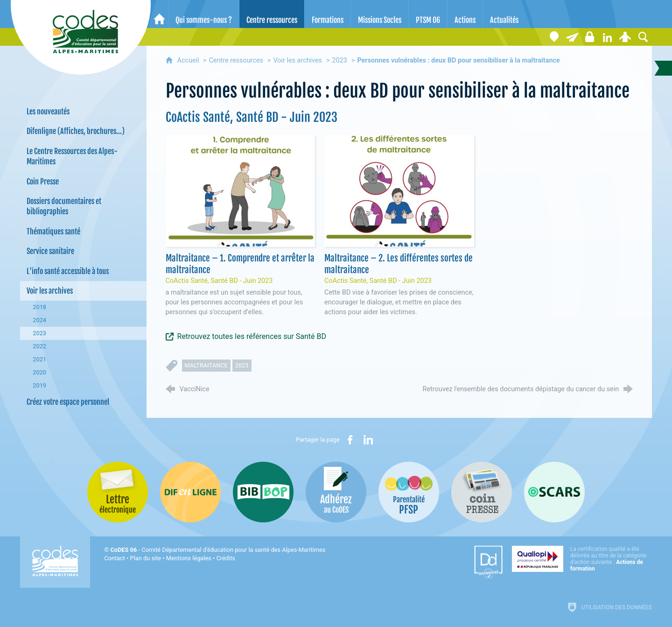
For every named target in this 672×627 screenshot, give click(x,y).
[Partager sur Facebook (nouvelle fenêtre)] (350, 440)
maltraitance (206, 365)
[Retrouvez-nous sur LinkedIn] (608, 37)
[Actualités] (504, 14)
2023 (340, 60)
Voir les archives (297, 60)
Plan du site (146, 558)
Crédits (226, 558)
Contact (115, 558)
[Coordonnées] (554, 37)
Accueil (189, 60)
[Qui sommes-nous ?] (204, 14)
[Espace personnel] (625, 37)
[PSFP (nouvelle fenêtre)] (409, 492)
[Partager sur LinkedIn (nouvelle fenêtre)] (368, 440)
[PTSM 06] (428, 14)
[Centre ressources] (272, 14)
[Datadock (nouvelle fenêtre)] (488, 562)
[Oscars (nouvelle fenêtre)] (554, 492)
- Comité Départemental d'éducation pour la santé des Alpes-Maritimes (218, 550)
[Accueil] (159, 14)
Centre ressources (236, 60)
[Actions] (465, 14)
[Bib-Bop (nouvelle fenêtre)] (263, 492)
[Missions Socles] (380, 14)
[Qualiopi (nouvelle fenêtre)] (582, 559)
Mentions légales (189, 558)
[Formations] (328, 14)
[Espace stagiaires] (590, 37)
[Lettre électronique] (572, 37)
